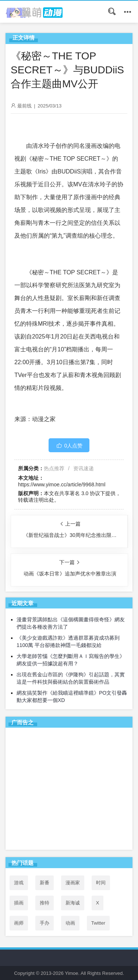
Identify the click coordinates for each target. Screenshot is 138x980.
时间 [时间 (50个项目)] (101, 883)
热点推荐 (54, 468)
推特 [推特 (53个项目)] (45, 903)
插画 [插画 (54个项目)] (19, 903)
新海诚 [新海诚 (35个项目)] (73, 903)
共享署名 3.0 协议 (80, 493)
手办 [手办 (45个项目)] (45, 923)
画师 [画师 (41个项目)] (19, 923)
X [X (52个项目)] (98, 903)
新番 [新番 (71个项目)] (45, 883)
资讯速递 (84, 468)
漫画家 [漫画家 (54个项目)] (73, 883)
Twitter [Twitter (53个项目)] (98, 923)
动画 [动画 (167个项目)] (70, 923)
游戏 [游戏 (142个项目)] (19, 883)
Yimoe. (72, 973)
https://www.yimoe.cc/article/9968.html (62, 484)
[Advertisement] (69, 790)
